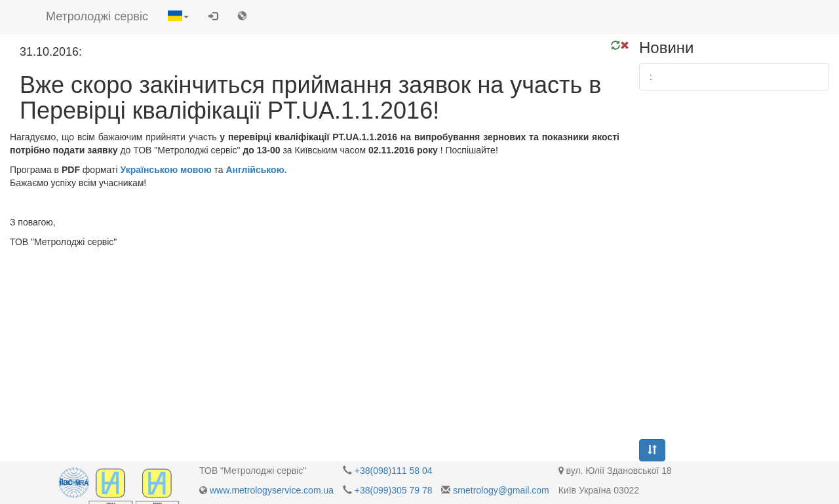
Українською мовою (166, 170)
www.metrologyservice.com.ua (272, 490)
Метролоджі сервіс (97, 16)
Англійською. (256, 170)
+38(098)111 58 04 (394, 471)
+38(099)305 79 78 (394, 490)
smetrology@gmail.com (501, 490)
